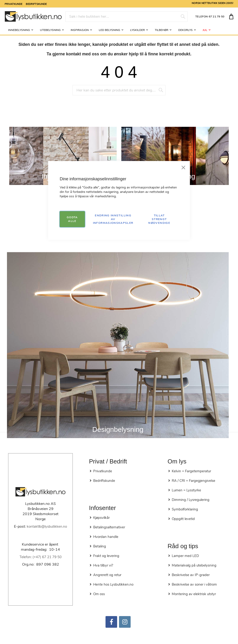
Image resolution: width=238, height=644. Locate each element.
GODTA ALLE (72, 219)
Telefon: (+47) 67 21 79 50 (41, 557)
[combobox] (126, 17)
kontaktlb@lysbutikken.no (47, 527)
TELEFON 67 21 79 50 (210, 17)
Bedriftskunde (36, 4)
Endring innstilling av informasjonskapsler (113, 219)
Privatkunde (13, 4)
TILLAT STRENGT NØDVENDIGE (159, 219)
